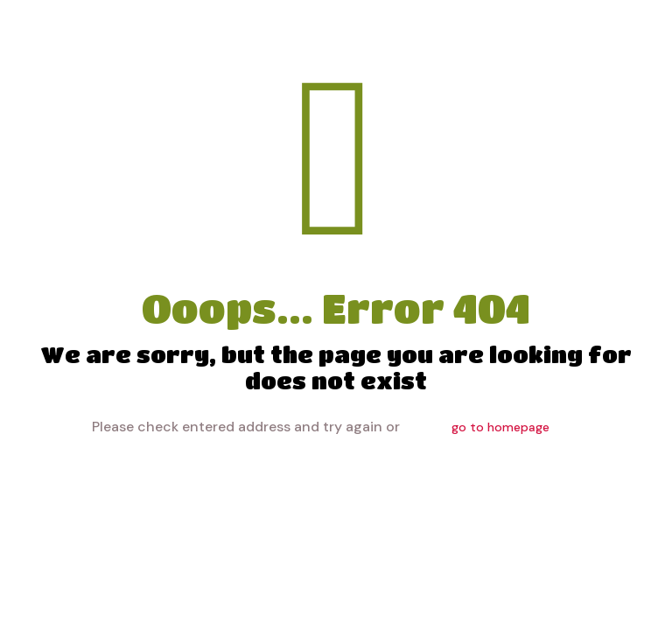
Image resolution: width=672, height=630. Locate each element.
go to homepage (500, 427)
